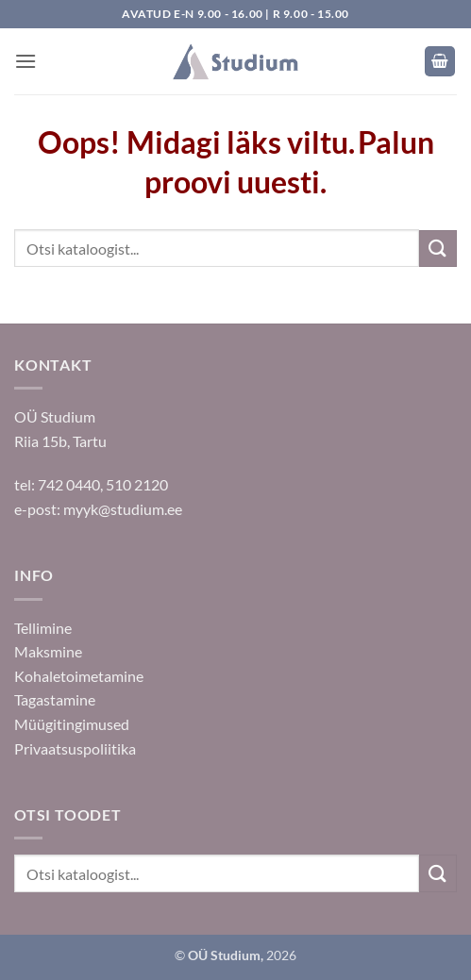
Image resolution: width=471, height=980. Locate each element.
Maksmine (48, 651)
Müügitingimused (72, 724)
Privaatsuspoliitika (75, 748)
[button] (25, 61)
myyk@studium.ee (123, 509)
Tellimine (43, 628)
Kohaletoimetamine (79, 676)
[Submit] (438, 249)
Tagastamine (55, 699)
